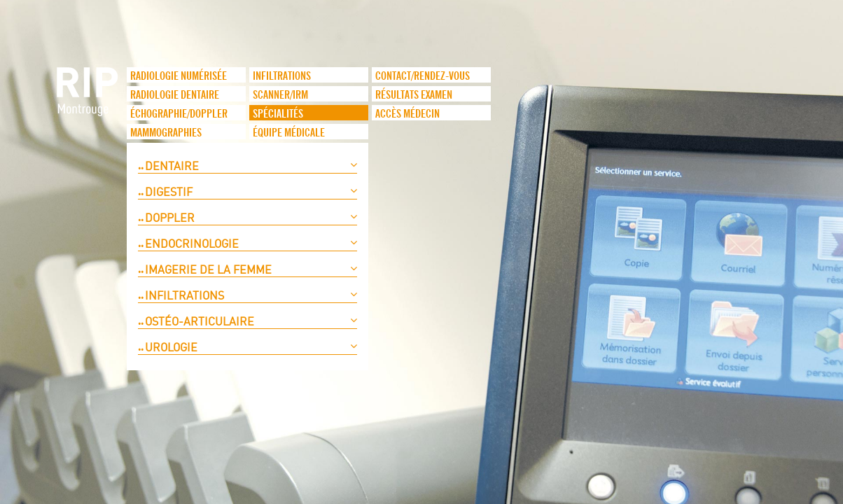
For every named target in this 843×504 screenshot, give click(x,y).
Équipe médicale (289, 133)
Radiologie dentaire (175, 95)
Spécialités (278, 114)
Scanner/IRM (280, 95)
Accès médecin (407, 114)
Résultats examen (414, 95)
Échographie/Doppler (179, 114)
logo (88, 99)
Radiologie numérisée (179, 76)
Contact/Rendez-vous (423, 76)
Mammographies (166, 133)
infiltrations (282, 76)
